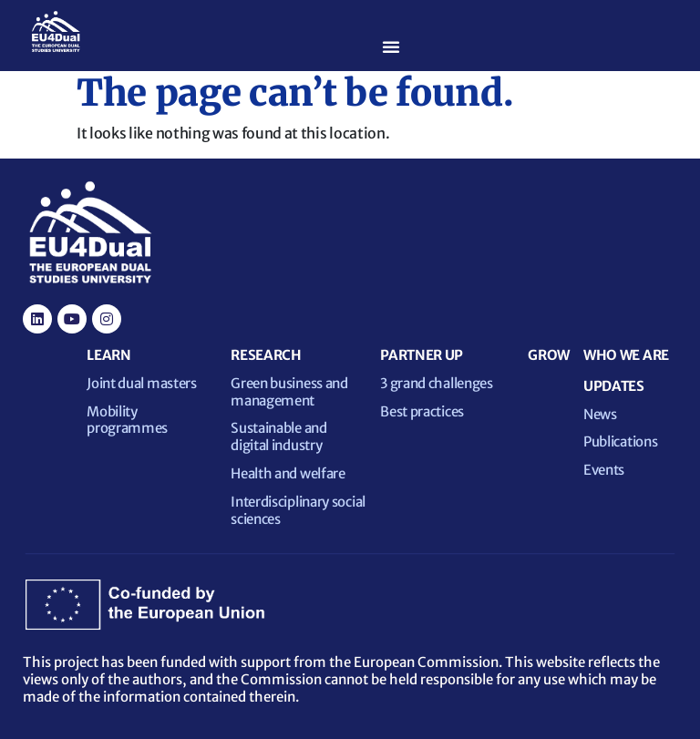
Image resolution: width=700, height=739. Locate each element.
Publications (620, 441)
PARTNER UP (422, 355)
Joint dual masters (142, 383)
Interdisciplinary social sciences (298, 510)
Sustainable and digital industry (279, 436)
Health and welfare (288, 473)
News (600, 414)
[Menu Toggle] (391, 46)
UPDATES (614, 386)
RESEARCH (266, 355)
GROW (549, 355)
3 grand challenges (437, 383)
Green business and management (289, 392)
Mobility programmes (127, 420)
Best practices (422, 411)
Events (604, 470)
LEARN (109, 355)
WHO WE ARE (626, 355)
